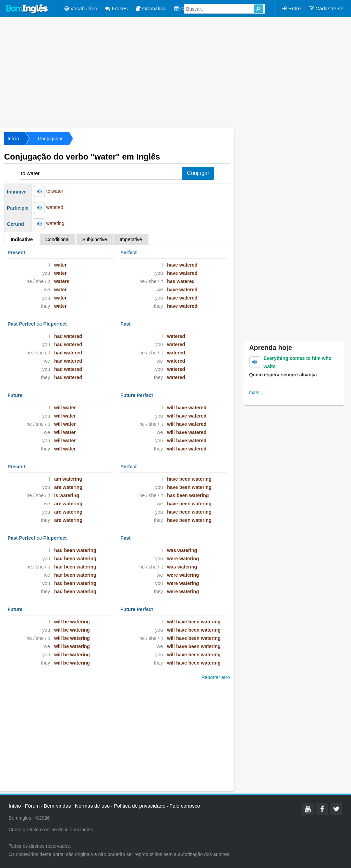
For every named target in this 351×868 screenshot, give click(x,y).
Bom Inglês (27, 9)
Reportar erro (215, 677)
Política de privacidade (140, 806)
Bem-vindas (57, 806)
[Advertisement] (175, 72)
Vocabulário (81, 8)
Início (13, 139)
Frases (116, 8)
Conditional (58, 239)
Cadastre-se (326, 8)
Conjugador (50, 139)
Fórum (32, 806)
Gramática (151, 8)
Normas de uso (92, 806)
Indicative (22, 239)
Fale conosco (185, 806)
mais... (256, 392)
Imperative (131, 239)
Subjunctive (95, 239)
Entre (292, 8)
